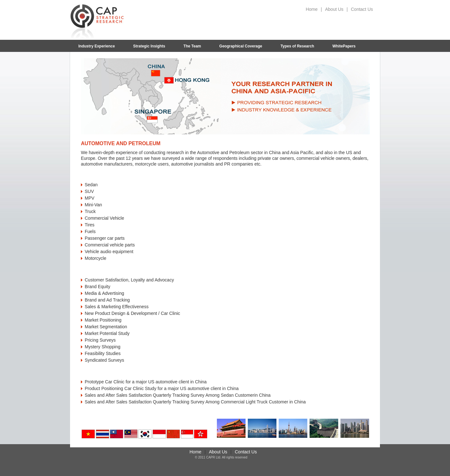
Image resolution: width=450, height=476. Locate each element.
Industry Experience (97, 46)
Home (312, 9)
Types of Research (297, 46)
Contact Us (362, 9)
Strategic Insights (149, 46)
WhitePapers (344, 46)
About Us (334, 9)
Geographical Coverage (241, 46)
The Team (192, 46)
